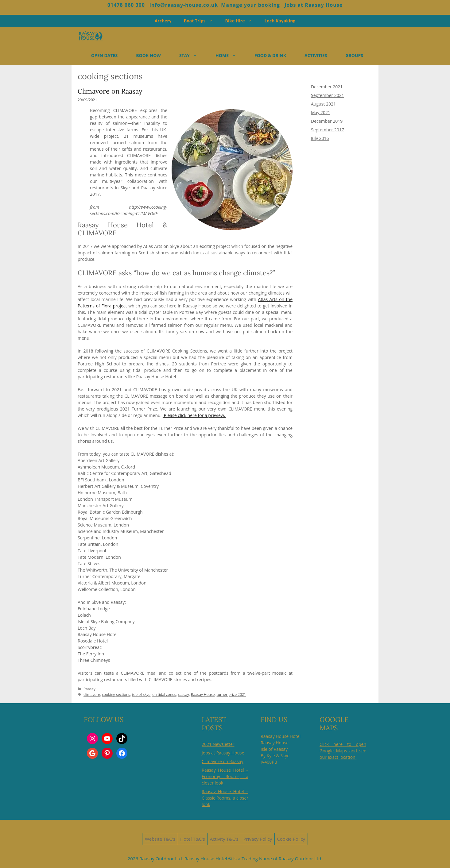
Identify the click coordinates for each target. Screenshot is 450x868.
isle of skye (141, 694)
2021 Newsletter (218, 744)
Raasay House (203, 694)
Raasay (89, 689)
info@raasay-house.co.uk (184, 5)
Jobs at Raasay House (314, 5)
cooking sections (116, 694)
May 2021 (321, 112)
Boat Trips (202, 21)
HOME (230, 56)
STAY (193, 56)
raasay (183, 694)
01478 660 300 (126, 5)
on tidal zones (164, 694)
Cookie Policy (291, 839)
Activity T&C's (224, 839)
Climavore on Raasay (110, 91)
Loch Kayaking (280, 21)
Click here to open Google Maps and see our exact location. (343, 751)
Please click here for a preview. (194, 415)
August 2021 (323, 104)
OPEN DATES (104, 55)
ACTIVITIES (316, 55)
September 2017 (328, 130)
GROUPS (354, 55)
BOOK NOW (148, 55)
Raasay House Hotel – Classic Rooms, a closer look (225, 798)
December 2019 (327, 121)
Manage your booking (250, 5)
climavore (92, 694)
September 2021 (328, 95)
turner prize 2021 (231, 694)
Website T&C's (160, 839)
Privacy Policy (258, 839)
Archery (163, 21)
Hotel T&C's (193, 839)
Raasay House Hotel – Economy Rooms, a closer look (225, 776)
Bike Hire (242, 21)
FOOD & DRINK (270, 55)
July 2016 (320, 138)
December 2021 (327, 87)
